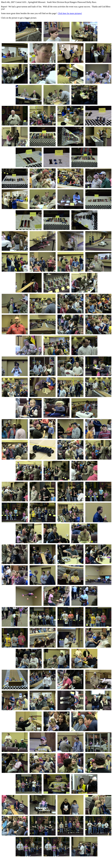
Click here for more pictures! (70, 13)
